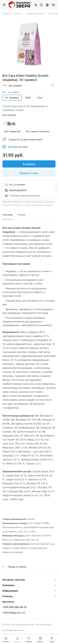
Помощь (8, 596)
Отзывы (22, 215)
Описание (8, 215)
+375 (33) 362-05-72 (15, 607)
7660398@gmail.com (14, 613)
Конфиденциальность (14, 630)
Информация (10, 591)
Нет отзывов (15, 85)
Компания (8, 585)
